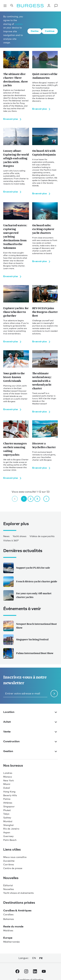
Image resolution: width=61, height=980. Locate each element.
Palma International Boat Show (28, 653)
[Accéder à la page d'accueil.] (30, 6)
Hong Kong (9, 792)
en (34, 958)
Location (30, 712)
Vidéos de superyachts (42, 536)
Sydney (7, 818)
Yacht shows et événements (18, 893)
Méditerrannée (11, 942)
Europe (8, 938)
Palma (7, 799)
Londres (8, 773)
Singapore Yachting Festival (26, 640)
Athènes (8, 803)
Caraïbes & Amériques (17, 910)
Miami (7, 784)
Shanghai (8, 825)
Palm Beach (10, 840)
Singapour (9, 806)
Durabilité (9, 861)
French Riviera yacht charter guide (30, 582)
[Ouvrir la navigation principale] (5, 6)
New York (8, 780)
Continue (50, 31)
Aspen (7, 832)
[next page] (46, 499)
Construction (30, 741)
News (6, 536)
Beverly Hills (10, 795)
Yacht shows (20, 536)
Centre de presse (13, 868)
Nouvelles (9, 889)
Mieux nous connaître (15, 857)
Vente (30, 731)
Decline (35, 31)
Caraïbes (8, 914)
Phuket (7, 810)
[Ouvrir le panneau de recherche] (12, 6)
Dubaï (7, 788)
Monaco (8, 777)
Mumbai (8, 821)
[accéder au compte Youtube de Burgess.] (44, 972)
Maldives (8, 930)
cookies (19, 24)
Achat (30, 722)
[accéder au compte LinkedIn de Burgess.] (35, 972)
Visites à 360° (11, 540)
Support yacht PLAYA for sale (27, 568)
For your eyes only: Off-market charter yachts (27, 595)
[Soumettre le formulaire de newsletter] (54, 694)
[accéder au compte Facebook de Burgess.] (17, 972)
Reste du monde (13, 926)
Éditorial (8, 885)
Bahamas (9, 919)
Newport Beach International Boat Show (30, 626)
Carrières (9, 864)
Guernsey (8, 836)
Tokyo (6, 814)
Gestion (30, 751)
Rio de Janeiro (11, 829)
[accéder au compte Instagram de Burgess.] (26, 972)
